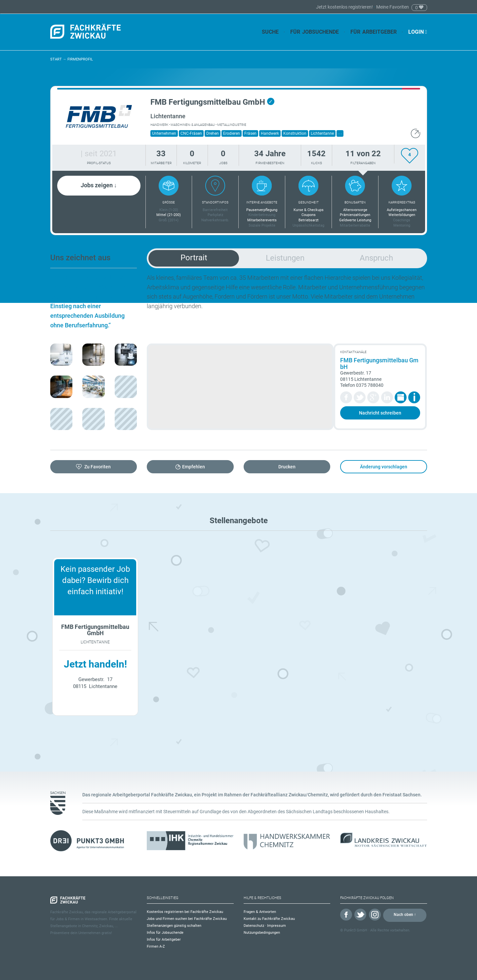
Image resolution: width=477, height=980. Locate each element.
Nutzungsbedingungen (262, 933)
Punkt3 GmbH (356, 930)
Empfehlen (194, 467)
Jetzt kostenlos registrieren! (345, 7)
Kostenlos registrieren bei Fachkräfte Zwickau (185, 912)
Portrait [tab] (194, 258)
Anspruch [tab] (376, 258)
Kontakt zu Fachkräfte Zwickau (269, 919)
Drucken (287, 467)
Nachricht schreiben (380, 413)
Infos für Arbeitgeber (164, 940)
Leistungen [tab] (285, 258)
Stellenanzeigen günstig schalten (174, 926)
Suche (270, 32)
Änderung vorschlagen (384, 467)
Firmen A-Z (156, 946)
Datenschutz (254, 926)
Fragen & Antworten (260, 912)
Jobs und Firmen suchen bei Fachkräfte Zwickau (187, 919)
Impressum (277, 926)
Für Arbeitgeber (374, 32)
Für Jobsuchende (315, 32)
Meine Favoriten (393, 7)
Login (418, 32)
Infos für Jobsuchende (165, 933)
